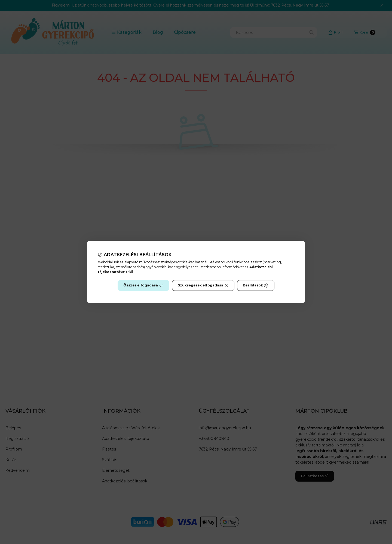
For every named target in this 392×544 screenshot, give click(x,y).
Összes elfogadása (143, 286)
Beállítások (256, 286)
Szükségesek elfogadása (203, 286)
